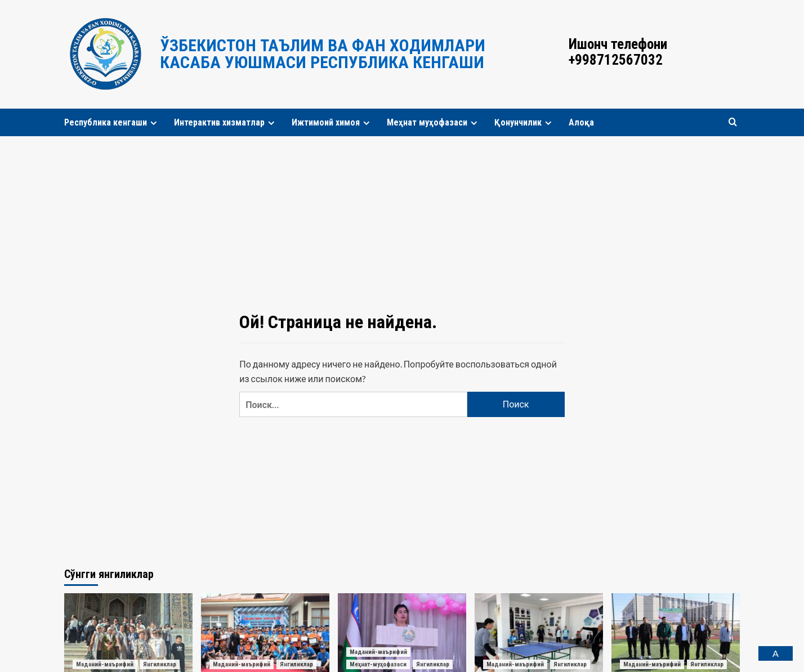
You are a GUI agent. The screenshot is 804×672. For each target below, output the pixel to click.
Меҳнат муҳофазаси (434, 122)
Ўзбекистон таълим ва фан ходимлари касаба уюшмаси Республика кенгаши (323, 54)
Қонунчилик (524, 122)
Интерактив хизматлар (226, 122)
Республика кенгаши (112, 122)
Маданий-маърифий (105, 664)
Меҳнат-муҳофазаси (378, 664)
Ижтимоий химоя (332, 122)
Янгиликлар (160, 664)
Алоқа (581, 122)
